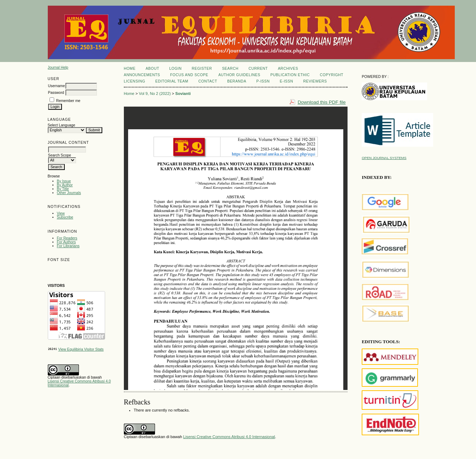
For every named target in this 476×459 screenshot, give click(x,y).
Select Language (62, 125)
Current (258, 69)
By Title (63, 189)
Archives (288, 69)
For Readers (67, 238)
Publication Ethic (290, 75)
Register (202, 69)
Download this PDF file (322, 102)
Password (56, 93)
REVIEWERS (315, 81)
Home (130, 69)
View (61, 213)
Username (57, 86)
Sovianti (183, 93)
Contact (208, 81)
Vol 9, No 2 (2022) (155, 93)
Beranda (237, 81)
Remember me (68, 101)
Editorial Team (172, 81)
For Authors (67, 242)
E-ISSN (287, 81)
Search (230, 69)
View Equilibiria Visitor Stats (81, 349)
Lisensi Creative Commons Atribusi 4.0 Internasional (229, 437)
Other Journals (69, 193)
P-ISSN (263, 81)
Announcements (142, 75)
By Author (65, 185)
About (152, 69)
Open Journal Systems (384, 158)
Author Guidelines (239, 75)
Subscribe (65, 217)
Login (175, 69)
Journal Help (58, 67)
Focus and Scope (189, 75)
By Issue (64, 181)
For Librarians (68, 246)
